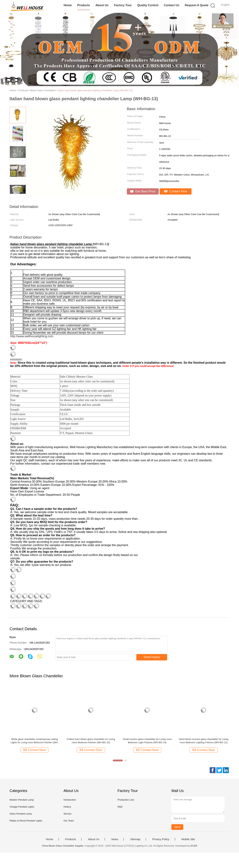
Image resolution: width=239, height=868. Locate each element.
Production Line (126, 800)
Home (68, 5)
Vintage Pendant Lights (22, 807)
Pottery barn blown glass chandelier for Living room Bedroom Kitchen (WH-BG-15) (91, 741)
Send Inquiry (152, 657)
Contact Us (172, 5)
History (67, 807)
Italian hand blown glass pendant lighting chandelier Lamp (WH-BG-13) (95, 90)
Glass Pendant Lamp (21, 814)
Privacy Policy (161, 839)
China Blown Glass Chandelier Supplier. (63, 846)
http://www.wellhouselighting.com (32, 336)
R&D (120, 807)
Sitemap (135, 839)
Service (67, 814)
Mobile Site (188, 839)
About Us (102, 5)
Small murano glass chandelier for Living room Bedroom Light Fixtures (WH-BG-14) (147, 741)
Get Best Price (143, 191)
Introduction (70, 800)
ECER (194, 846)
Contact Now (176, 191)
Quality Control (148, 5)
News (115, 839)
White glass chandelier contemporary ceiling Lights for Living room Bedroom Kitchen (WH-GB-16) (35, 741)
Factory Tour (123, 5)
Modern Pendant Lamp (22, 800)
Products (83, 5)
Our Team (69, 821)
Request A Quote (197, 5)
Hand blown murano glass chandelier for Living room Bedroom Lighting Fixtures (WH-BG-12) (204, 741)
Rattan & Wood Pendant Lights (26, 821)
